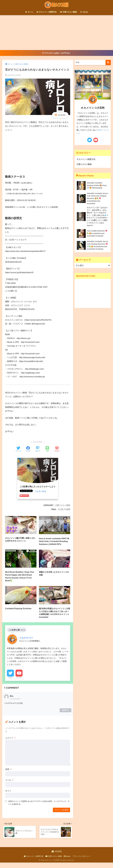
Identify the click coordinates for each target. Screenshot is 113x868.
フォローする (41, 492)
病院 (68, 509)
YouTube (19, 682)
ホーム (29, 12)
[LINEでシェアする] (47, 449)
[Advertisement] (56, 33)
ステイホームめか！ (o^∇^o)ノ (57, 53)
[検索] (108, 63)
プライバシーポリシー (81, 862)
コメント (11, 743)
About (84, 12)
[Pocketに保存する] (57, 449)
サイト (8, 796)
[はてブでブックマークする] (38, 449)
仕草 (61, 509)
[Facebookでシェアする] (28, 449)
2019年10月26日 (15, 704)
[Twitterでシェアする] (18, 449)
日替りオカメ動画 (68, 12)
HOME (57, 857)
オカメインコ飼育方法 (47, 12)
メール (10, 785)
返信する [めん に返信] (65, 715)
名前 (9, 774)
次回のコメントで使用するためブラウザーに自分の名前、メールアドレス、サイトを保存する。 (39, 807)
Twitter (10, 682)
